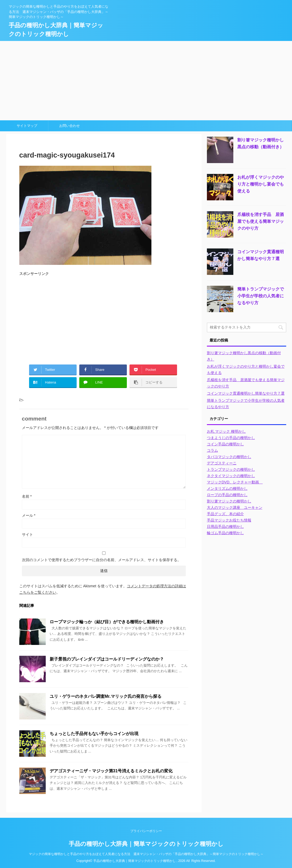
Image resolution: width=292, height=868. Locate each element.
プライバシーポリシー (146, 831)
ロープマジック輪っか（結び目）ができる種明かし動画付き (107, 622)
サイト (27, 534)
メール (29, 515)
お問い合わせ (69, 126)
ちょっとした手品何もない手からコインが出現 (94, 734)
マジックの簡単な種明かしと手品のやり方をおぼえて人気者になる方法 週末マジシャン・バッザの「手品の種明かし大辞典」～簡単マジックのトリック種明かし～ (146, 854)
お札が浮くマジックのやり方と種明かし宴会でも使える (261, 184)
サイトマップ (27, 126)
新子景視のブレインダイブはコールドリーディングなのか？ (107, 659)
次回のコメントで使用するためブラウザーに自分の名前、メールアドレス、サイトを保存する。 (101, 560)
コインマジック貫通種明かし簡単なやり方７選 (246, 393)
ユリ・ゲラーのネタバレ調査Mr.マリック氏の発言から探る (106, 696)
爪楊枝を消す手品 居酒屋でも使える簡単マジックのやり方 (261, 221)
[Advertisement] (146, 81)
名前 (27, 496)
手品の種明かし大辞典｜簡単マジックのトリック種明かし (146, 844)
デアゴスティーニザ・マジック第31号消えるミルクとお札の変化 (111, 771)
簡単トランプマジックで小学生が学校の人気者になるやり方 (261, 296)
